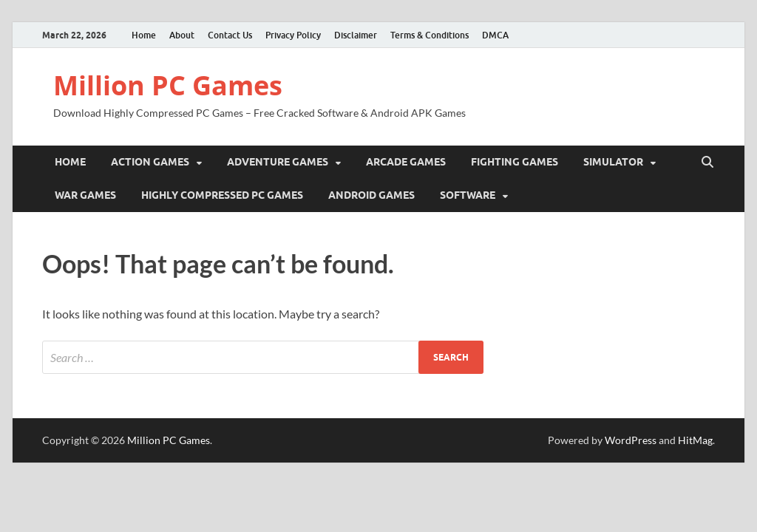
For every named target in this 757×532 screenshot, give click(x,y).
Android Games (371, 195)
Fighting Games (515, 162)
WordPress (631, 440)
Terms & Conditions (430, 35)
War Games (85, 195)
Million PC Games (168, 85)
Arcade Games (406, 162)
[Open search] (707, 163)
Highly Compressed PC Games (222, 195)
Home (144, 35)
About (182, 35)
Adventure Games (278, 162)
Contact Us (230, 35)
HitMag (695, 440)
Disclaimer (356, 35)
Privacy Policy (293, 35)
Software (468, 195)
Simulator (613, 162)
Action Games (150, 162)
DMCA (495, 35)
